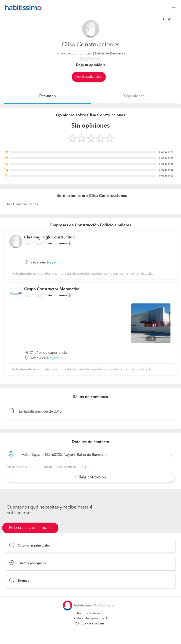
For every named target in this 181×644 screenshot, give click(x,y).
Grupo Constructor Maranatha (52, 289)
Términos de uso (90, 613)
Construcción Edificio (74, 54)
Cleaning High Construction (49, 237)
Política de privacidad (90, 619)
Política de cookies (90, 624)
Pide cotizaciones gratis (30, 528)
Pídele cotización (89, 77)
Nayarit (53, 263)
